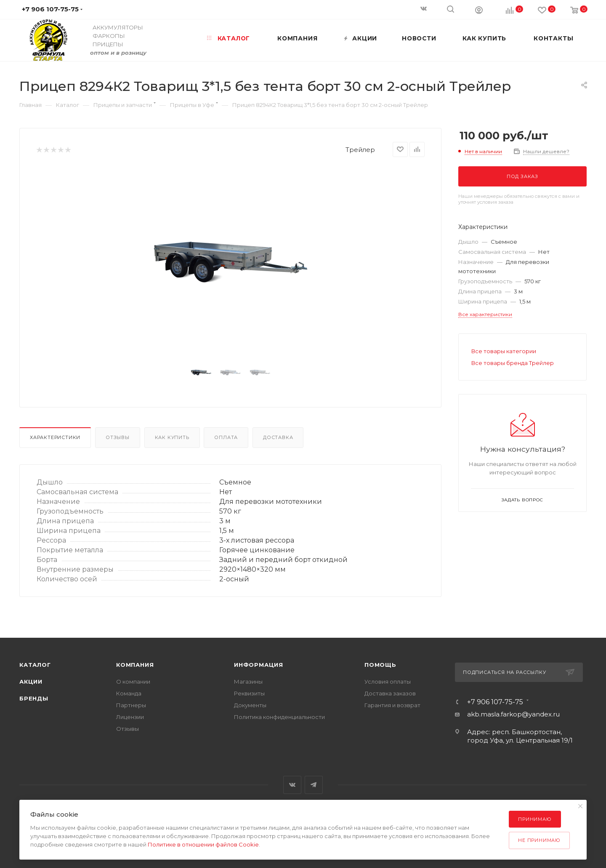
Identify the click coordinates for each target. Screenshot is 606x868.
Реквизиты (249, 693)
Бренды (34, 698)
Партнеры (131, 705)
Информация (259, 665)
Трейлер (360, 150)
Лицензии (130, 717)
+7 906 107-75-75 (495, 702)
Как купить (172, 437)
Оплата (226, 437)
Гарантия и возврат (392, 705)
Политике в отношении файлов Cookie (203, 844)
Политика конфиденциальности (279, 717)
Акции (31, 682)
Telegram (314, 785)
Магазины (248, 682)
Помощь (380, 665)
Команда (129, 693)
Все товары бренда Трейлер (513, 363)
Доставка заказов (390, 693)
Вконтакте (292, 785)
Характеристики (55, 437)
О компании (133, 682)
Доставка (278, 437)
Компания (135, 665)
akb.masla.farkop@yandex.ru (513, 714)
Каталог (35, 665)
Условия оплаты (388, 682)
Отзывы (118, 437)
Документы (250, 705)
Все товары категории (504, 351)
